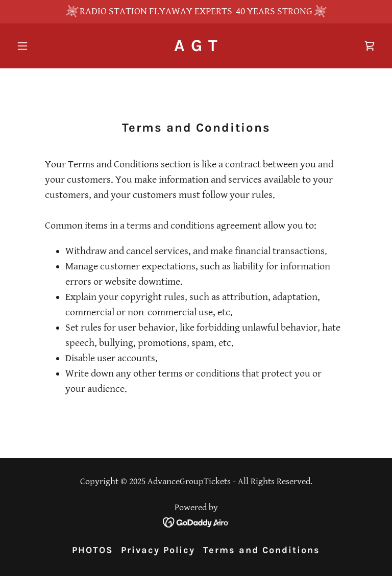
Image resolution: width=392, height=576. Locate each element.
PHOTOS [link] (92, 550)
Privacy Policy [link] (158, 550)
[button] (40, 46)
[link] (196, 48)
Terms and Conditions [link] (262, 550)
